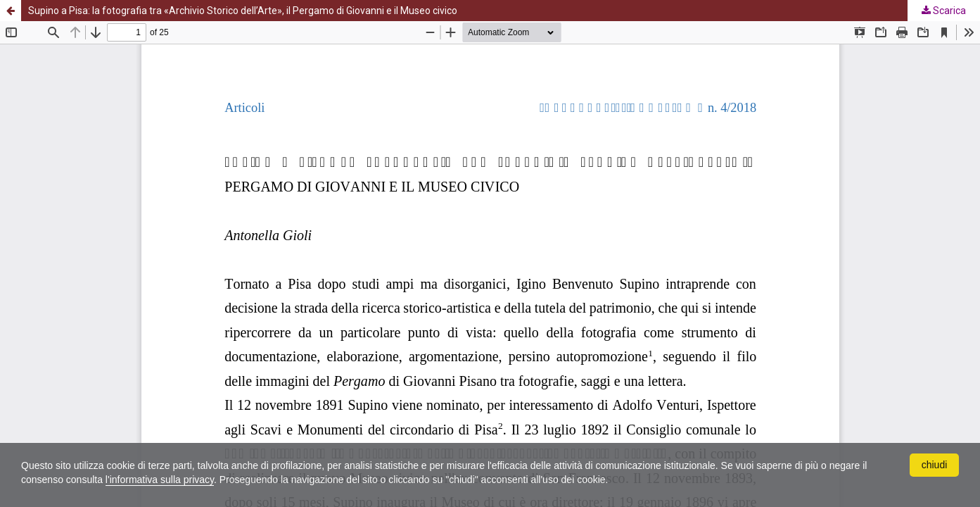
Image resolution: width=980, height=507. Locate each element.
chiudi (935, 465)
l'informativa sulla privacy (160, 480)
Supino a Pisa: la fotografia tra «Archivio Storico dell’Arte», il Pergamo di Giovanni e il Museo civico (243, 11)
